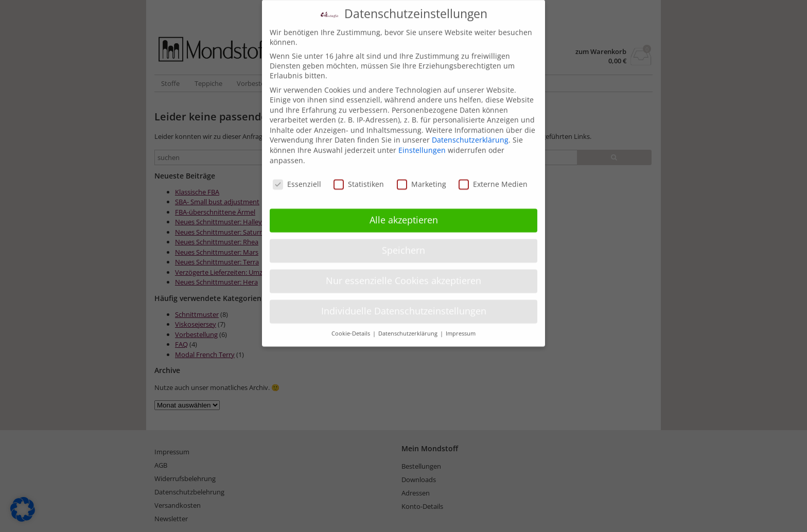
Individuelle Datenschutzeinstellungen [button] (404, 303)
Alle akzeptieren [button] (404, 212)
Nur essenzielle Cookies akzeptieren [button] (403, 273)
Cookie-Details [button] (352, 325)
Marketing (422, 176)
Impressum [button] (461, 325)
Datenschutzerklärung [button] (409, 325)
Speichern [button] (403, 242)
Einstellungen (422, 142)
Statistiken (359, 176)
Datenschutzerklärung (470, 132)
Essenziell (297, 176)
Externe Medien (493, 176)
